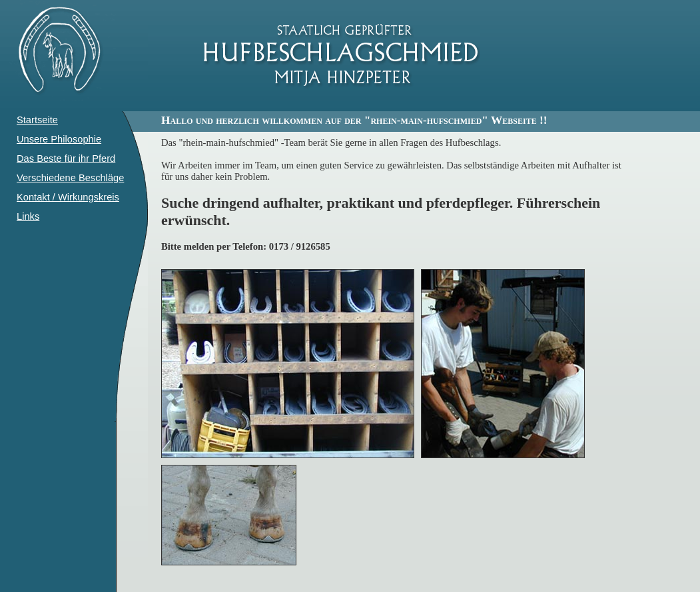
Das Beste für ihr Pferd (66, 158)
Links (28, 216)
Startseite (37, 120)
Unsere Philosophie (59, 139)
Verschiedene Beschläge (70, 178)
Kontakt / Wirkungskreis (68, 197)
